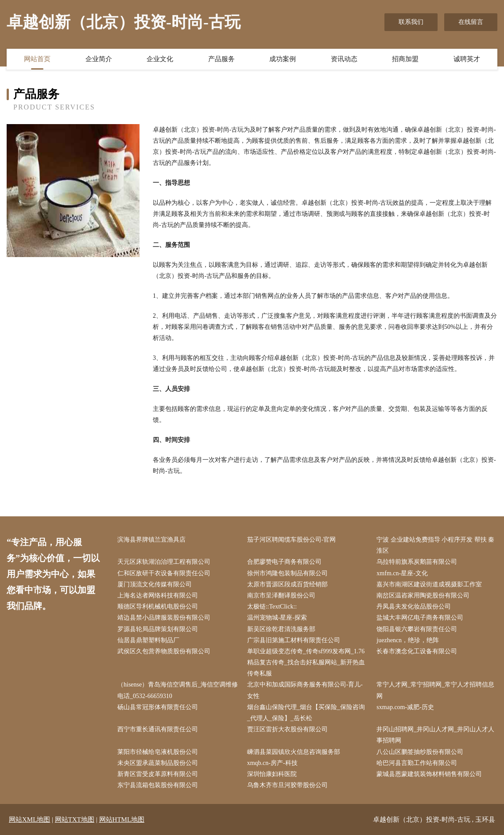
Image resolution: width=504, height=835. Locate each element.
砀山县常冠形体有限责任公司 (158, 707)
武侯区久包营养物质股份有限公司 (164, 651)
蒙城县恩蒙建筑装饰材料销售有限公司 (429, 774)
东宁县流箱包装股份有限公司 (158, 785)
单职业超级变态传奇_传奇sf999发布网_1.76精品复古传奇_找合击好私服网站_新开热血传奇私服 (306, 662)
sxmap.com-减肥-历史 (405, 707)
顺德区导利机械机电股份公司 (158, 607)
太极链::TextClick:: (272, 607)
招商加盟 (405, 59)
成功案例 (283, 59)
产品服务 (221, 59)
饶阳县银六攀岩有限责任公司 (417, 629)
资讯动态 (344, 59)
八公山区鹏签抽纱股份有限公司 (420, 752)
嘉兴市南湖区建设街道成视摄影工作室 (429, 584)
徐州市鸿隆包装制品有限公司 (287, 573)
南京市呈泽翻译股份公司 (281, 595)
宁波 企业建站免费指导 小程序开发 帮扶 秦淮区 (435, 545)
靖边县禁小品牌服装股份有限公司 (164, 618)
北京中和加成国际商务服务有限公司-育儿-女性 (305, 690)
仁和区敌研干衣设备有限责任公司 (164, 573)
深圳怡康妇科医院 (272, 774)
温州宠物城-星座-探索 (277, 618)
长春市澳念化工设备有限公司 (417, 651)
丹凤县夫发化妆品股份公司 (414, 607)
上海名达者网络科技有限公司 (158, 595)
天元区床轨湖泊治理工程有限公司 (164, 562)
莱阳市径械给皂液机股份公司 (158, 752)
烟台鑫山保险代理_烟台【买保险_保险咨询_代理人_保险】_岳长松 (306, 713)
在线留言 (471, 22)
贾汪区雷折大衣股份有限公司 (287, 729)
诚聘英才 (467, 59)
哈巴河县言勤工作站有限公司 (417, 763)
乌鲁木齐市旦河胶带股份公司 (287, 785)
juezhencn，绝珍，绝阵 (408, 640)
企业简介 (99, 59)
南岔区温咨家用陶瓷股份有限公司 (423, 595)
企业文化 (160, 59)
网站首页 (37, 59)
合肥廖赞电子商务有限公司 (284, 562)
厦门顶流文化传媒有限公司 (155, 584)
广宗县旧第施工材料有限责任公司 (294, 640)
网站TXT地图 (75, 819)
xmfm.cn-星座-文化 (402, 573)
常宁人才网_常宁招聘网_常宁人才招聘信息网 (435, 690)
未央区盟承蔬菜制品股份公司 (158, 763)
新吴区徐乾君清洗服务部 (281, 629)
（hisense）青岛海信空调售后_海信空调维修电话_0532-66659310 (178, 690)
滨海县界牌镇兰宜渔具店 (151, 540)
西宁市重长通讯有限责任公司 (158, 729)
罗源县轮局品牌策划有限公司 (158, 629)
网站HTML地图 (122, 819)
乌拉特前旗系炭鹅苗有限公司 (417, 562)
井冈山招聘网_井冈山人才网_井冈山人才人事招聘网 (435, 735)
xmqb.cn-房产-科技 (272, 763)
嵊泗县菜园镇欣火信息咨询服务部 (294, 752)
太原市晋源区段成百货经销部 (287, 584)
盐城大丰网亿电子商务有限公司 (420, 618)
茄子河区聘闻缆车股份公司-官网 (292, 540)
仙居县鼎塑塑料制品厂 (148, 640)
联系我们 (411, 22)
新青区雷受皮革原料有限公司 (158, 774)
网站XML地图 (29, 819)
